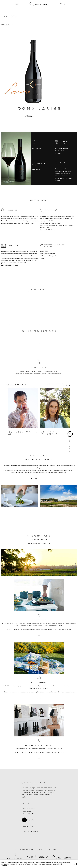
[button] (63, 4)
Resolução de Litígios (28, 813)
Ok (74, 864)
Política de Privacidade (28, 809)
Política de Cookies (27, 811)
